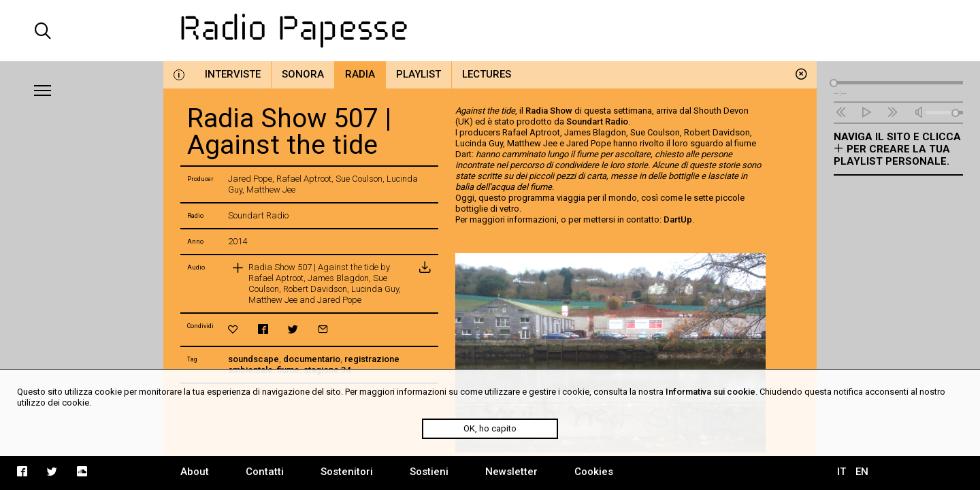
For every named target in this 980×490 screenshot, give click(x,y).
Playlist (419, 74)
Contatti (265, 472)
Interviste (233, 74)
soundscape (254, 359)
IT (842, 472)
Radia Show (549, 111)
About (195, 472)
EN (862, 472)
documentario (312, 359)
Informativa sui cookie (710, 392)
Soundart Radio (597, 121)
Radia (360, 74)
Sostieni (429, 472)
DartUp (678, 219)
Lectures (487, 74)
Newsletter (511, 472)
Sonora (303, 74)
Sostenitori (347, 472)
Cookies (594, 472)
